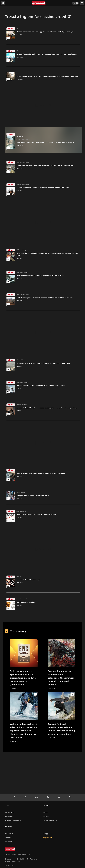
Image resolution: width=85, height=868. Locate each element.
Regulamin (9, 816)
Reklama (46, 816)
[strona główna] (39, 3)
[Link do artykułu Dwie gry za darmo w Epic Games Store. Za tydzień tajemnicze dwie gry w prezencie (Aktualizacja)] (24, 665)
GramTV (8, 838)
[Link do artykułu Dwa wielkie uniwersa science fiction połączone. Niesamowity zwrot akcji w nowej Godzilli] (61, 665)
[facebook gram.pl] (26, 797)
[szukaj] (3, 3)
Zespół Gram (10, 812)
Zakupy (45, 834)
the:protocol (47, 838)
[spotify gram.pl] (48, 797)
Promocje (9, 842)
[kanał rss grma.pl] (71, 797)
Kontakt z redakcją (50, 820)
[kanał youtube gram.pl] (37, 797)
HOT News (9, 834)
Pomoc (45, 812)
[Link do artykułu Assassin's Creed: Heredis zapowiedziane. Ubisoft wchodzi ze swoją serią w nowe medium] (61, 716)
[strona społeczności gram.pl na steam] (59, 797)
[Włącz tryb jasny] (75, 3)
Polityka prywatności (13, 820)
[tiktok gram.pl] (14, 797)
